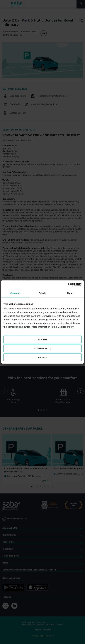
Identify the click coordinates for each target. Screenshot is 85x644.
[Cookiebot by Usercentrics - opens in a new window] (68, 285)
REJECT (42, 357)
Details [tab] (42, 293)
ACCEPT (42, 340)
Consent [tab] (15, 293)
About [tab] (70, 293)
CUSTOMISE (43, 348)
